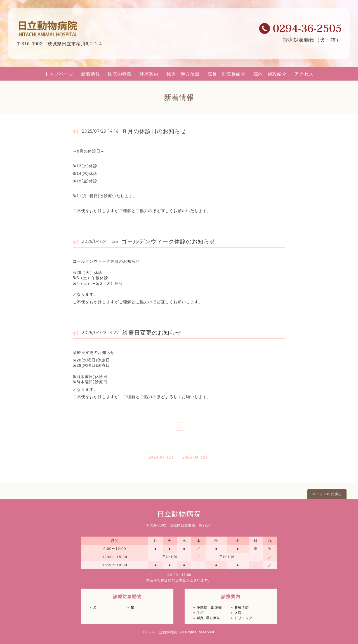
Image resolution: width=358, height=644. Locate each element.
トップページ (59, 74)
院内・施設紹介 (270, 74)
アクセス (304, 74)
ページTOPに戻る (327, 494)
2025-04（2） (196, 457)
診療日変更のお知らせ (152, 333)
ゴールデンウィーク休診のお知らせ (168, 241)
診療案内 (149, 74)
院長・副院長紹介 (227, 74)
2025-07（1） (162, 457)
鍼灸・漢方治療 (183, 74)
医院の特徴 (120, 74)
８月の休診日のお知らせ (154, 131)
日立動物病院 (179, 514)
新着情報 (91, 74)
